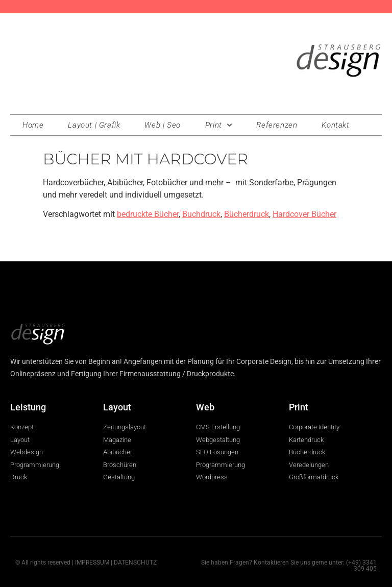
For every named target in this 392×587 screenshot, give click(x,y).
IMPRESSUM (92, 562)
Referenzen (277, 125)
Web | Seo (162, 125)
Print (219, 125)
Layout (117, 407)
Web (205, 407)
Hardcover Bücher (304, 214)
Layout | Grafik (94, 125)
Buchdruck (201, 214)
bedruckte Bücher (148, 214)
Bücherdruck (247, 214)
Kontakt (335, 125)
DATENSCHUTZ (135, 562)
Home (33, 125)
